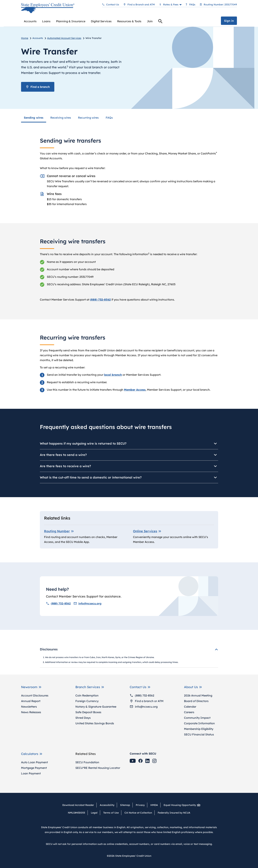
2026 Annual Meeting (198, 695)
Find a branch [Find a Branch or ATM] (38, 87)
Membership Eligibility (199, 729)
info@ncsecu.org (87, 603)
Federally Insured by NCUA (174, 813)
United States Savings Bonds (95, 723)
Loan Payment (31, 773)
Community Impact (197, 718)
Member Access (135, 390)
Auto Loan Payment (34, 762)
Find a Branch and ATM (141, 5)
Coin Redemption (87, 695)
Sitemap (125, 805)
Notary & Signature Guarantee (96, 707)
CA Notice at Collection (138, 813)
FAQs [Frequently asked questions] (192, 5)
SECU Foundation (87, 762)
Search (160, 22)
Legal (94, 813)
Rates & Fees (171, 5)
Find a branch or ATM (147, 701)
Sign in (229, 21)
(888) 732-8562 (58, 603)
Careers (189, 712)
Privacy (140, 805)
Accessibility (107, 805)
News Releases (31, 712)
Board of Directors (196, 701)
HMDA (154, 805)
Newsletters (29, 707)
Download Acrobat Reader (79, 805)
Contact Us (113, 5)
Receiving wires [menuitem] (61, 118)
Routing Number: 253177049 (220, 5)
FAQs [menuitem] (109, 118)
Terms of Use (111, 813)
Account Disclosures (35, 695)
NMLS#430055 (77, 813)
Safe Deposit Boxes (88, 712)
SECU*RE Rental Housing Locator (98, 768)
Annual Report (31, 701)
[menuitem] (30, 21)
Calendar (190, 707)
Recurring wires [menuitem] (88, 118)
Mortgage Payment (34, 768)
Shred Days (83, 718)
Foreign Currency (87, 701)
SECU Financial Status (199, 734)
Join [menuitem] (150, 21)
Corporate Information (199, 723)
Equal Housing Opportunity (181, 805)
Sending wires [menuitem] (34, 118)
